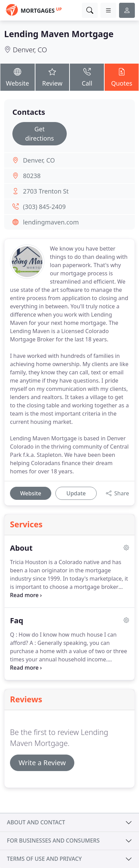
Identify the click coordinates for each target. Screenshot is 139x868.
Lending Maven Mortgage (59, 34)
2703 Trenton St (46, 191)
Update (76, 493)
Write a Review (42, 763)
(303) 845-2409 (44, 207)
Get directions (39, 134)
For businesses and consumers (53, 840)
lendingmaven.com (51, 222)
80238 (32, 176)
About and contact (36, 822)
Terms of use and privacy (44, 859)
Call (87, 77)
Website (18, 77)
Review (52, 77)
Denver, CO (30, 50)
